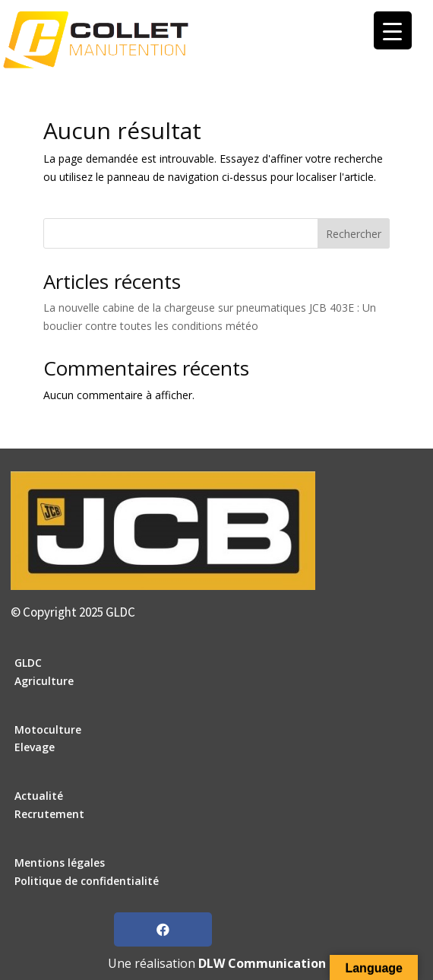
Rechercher (354, 234)
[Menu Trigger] (393, 30)
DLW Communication (262, 963)
